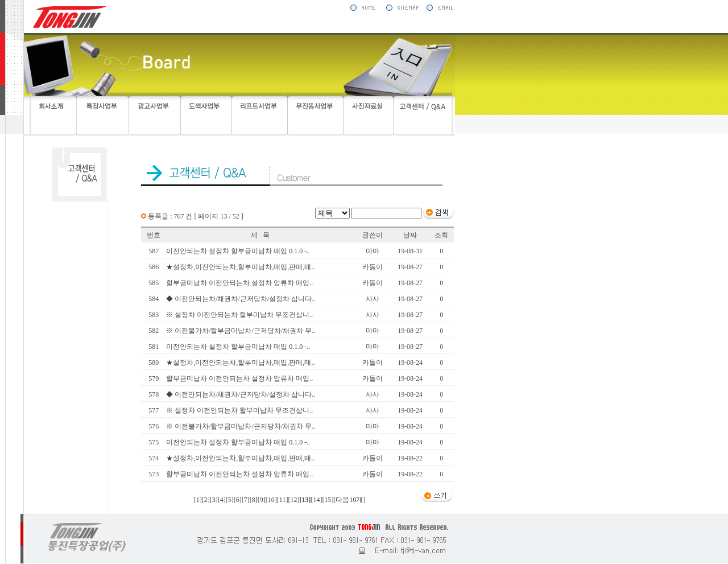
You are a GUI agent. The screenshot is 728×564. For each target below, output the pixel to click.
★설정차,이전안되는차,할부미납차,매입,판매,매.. (240, 267)
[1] (198, 500)
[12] (293, 500)
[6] (238, 500)
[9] (262, 500)
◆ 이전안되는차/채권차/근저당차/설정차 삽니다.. (241, 299)
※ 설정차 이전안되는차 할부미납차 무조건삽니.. (239, 315)
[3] (214, 500)
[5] (230, 500)
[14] (316, 500)
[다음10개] (349, 500)
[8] (254, 500)
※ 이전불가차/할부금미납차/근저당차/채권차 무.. (241, 331)
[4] (222, 500)
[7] (246, 500)
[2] (206, 500)
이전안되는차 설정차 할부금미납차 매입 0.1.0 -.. (238, 251)
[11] (283, 500)
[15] (328, 500)
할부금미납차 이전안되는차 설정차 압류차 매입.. (239, 283)
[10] (271, 500)
